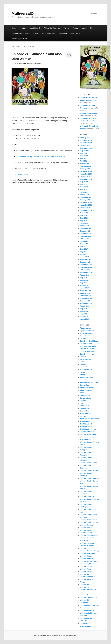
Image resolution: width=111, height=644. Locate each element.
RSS (92, 28)
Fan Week (84, 364)
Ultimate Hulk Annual (88, 553)
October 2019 (85, 177)
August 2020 (85, 151)
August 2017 (85, 244)
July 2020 (84, 153)
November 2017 (86, 236)
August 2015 (85, 306)
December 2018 (86, 202)
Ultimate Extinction (87, 530)
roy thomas (21, 182)
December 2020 (86, 140)
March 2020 (84, 164)
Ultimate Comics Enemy (89, 471)
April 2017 (84, 254)
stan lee (38, 182)
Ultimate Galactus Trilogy (90, 551)
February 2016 (85, 290)
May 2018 (83, 221)
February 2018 (85, 228)
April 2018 (84, 223)
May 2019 (83, 190)
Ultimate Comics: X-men (89, 522)
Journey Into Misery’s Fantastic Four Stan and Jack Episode (41, 156)
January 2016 (85, 293)
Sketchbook (84, 408)
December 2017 (86, 234)
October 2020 (85, 145)
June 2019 (84, 187)
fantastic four (35, 180)
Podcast (21, 180)
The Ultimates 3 (86, 426)
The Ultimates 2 (86, 424)
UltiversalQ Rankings (20, 39)
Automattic (73, 636)
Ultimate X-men (86, 595)
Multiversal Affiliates (88, 388)
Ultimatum (84, 603)
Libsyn (84, 28)
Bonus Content (86, 336)
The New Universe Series (89, 419)
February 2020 (85, 166)
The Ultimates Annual (88, 429)
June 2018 (84, 218)
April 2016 (84, 285)
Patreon (66, 28)
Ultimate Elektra (86, 528)
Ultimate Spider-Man (88, 577)
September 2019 (86, 179)
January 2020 (85, 169)
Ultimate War (85, 587)
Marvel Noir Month (87, 377)
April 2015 (84, 316)
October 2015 (85, 301)
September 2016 (86, 272)
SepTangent (84, 406)
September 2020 (86, 148)
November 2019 (86, 174)
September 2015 (86, 303)
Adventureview (86, 328)
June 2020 (84, 156)
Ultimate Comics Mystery (89, 478)
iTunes (75, 28)
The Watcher (37, 63)
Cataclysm (84, 338)
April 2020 (84, 161)
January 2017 (85, 262)
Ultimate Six (84, 574)
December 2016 (86, 265)
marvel (14, 182)
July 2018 (84, 215)
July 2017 (84, 246)
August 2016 (85, 275)
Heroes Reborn (86, 367)
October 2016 (85, 270)
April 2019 (84, 192)
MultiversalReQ (86, 390)
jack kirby (53, 180)
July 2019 (84, 184)
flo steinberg (45, 180)
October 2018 (85, 208)
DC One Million (86, 359)
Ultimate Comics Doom (89, 463)
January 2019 (85, 200)
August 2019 (85, 182)
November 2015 (86, 298)
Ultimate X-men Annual (89, 597)
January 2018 (85, 231)
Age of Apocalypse (48, 33)
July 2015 (84, 309)
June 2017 (84, 249)
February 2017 (85, 259)
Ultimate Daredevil (87, 525)
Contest (83, 357)
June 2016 (84, 280)
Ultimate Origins (86, 566)
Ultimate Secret (86, 572)
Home (14, 28)
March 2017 (84, 257)
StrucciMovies (85, 413)
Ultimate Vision (86, 585)
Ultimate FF (84, 548)
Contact (23, 28)
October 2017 (85, 239)
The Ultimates (85, 421)
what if (44, 182)
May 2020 (83, 158)
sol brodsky (30, 182)
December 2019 (86, 171)
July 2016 (84, 278)
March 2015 (84, 319)
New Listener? (35, 28)
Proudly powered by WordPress (45, 636)
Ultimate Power (86, 569)
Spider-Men (84, 411)
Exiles (36, 33)
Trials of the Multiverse (52, 28)
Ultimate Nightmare (87, 564)
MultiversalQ (23, 13)
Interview (83, 375)
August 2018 (85, 213)
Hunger (83, 372)
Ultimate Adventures (88, 432)
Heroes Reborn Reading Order (70, 33)
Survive (83, 416)
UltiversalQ (84, 623)
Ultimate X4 (84, 600)
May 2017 (83, 252)
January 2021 (85, 138)
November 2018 (86, 205)
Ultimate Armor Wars (88, 434)
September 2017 (86, 241)
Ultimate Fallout (86, 533)
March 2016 (84, 288)
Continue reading (20, 174)
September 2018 (86, 210)
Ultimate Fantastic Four (89, 535)
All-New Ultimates (87, 333)
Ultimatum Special (87, 610)
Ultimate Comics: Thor (88, 520)
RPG (82, 403)
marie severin (62, 180)
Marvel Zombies (86, 380)
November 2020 (86, 143)
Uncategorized (85, 626)
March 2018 (84, 226)
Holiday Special (86, 369)
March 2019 (84, 195)
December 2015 (86, 296)
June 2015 (84, 311)
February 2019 (85, 197)
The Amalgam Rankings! (21, 33)
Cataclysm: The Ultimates (90, 341)
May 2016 (83, 283)
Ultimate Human (86, 556)
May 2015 (83, 314)
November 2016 (86, 267)
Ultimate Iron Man (87, 559)
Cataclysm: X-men (87, 354)
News (82, 393)
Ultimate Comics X (87, 496)
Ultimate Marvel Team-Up (89, 561)
